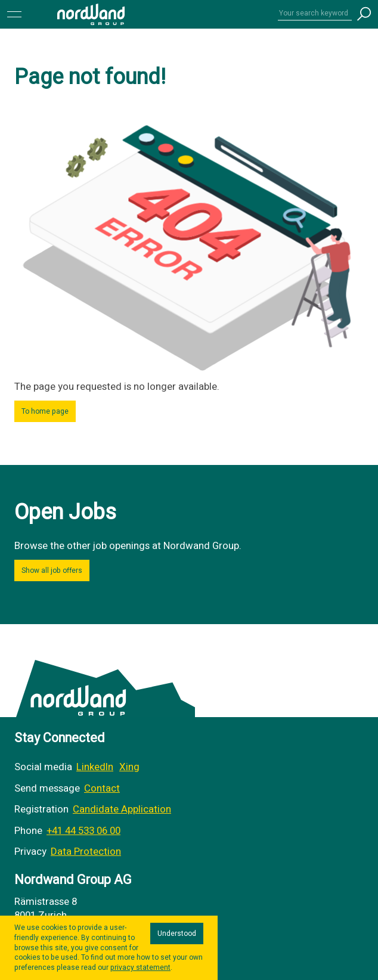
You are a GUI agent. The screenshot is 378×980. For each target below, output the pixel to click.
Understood (177, 934)
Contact (102, 788)
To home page (45, 411)
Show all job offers (52, 570)
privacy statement (140, 967)
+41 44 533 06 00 (83, 831)
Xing (129, 767)
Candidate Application (122, 809)
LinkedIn (95, 767)
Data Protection (86, 852)
